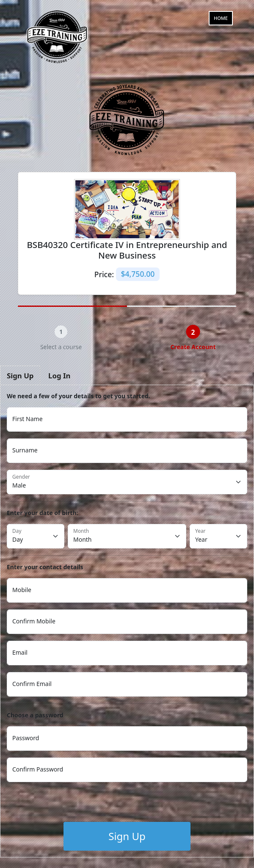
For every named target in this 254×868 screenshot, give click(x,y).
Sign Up (127, 836)
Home (221, 18)
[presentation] (71, 805)
